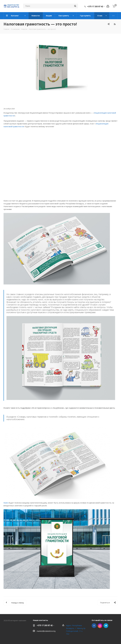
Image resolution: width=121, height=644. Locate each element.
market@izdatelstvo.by (46, 631)
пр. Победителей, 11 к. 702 (76, 631)
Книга (6, 503)
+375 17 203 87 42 (95, 6)
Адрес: (69, 625)
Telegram (106, 626)
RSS (115, 24)
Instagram (100, 626)
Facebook (94, 626)
